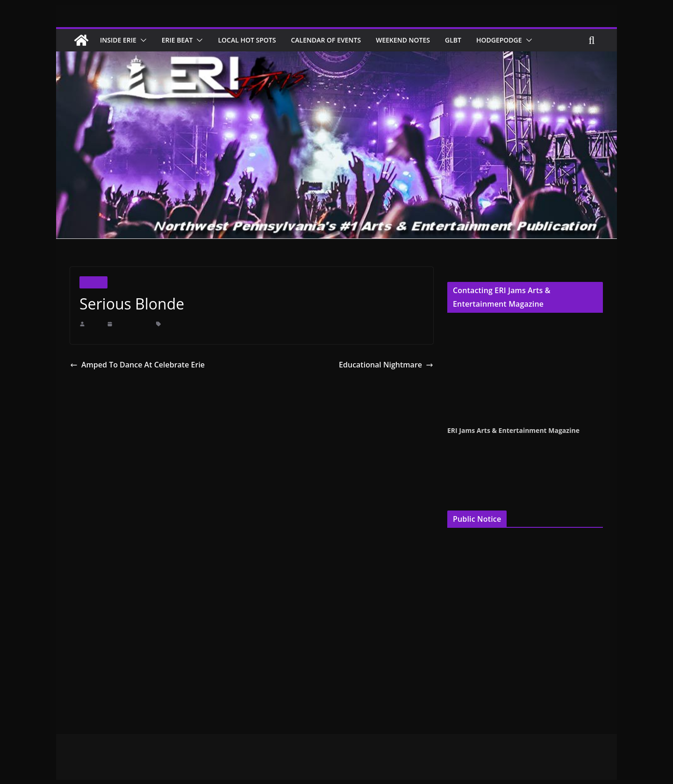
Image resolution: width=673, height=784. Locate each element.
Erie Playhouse (180, 324)
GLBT (474, 40)
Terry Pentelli (465, 337)
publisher (490, 380)
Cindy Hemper (466, 326)
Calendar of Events (340, 40)
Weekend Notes (421, 40)
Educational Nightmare (390, 364)
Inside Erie (120, 40)
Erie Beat (183, 40)
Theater (93, 282)
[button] (145, 40)
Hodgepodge (522, 40)
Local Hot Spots (256, 40)
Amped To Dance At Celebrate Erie (132, 364)
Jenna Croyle (464, 349)
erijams (95, 324)
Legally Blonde (219, 324)
